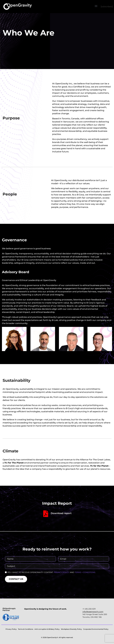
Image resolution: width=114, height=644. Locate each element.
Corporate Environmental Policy (96, 629)
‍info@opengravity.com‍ (93, 612)
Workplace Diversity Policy (71, 629)
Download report (61, 513)
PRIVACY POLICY (62, 572)
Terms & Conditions (26, 629)
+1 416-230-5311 (89, 609)
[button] (96, 6)
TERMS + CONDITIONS (85, 572)
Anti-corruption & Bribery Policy (47, 629)
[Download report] (46, 514)
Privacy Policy (11, 629)
